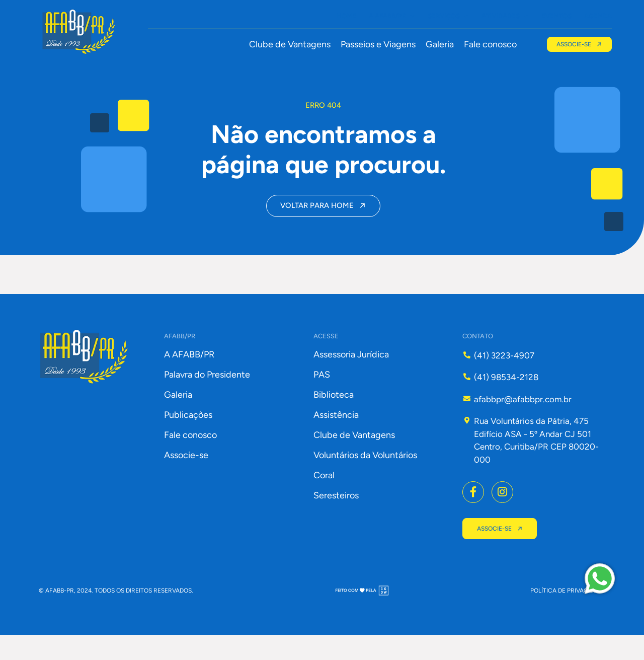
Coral (324, 498)
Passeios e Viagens (376, 45)
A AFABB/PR (189, 378)
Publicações (188, 438)
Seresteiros (336, 519)
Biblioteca (334, 418)
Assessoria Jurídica (351, 378)
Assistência (336, 438)
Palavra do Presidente (207, 398)
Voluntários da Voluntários (365, 478)
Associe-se (186, 478)
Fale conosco (488, 45)
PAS (322, 398)
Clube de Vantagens (288, 45)
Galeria (438, 45)
